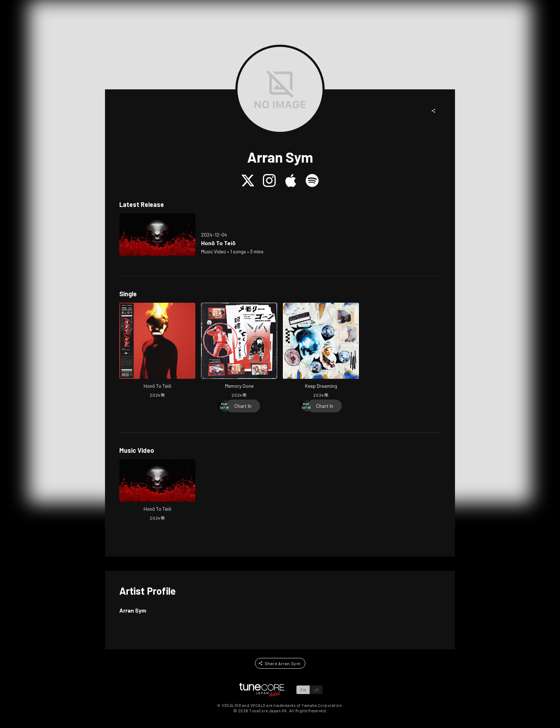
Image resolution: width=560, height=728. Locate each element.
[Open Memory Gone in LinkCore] (239, 351)
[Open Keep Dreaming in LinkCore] (321, 351)
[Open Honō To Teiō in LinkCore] (157, 235)
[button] (434, 111)
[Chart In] (243, 406)
